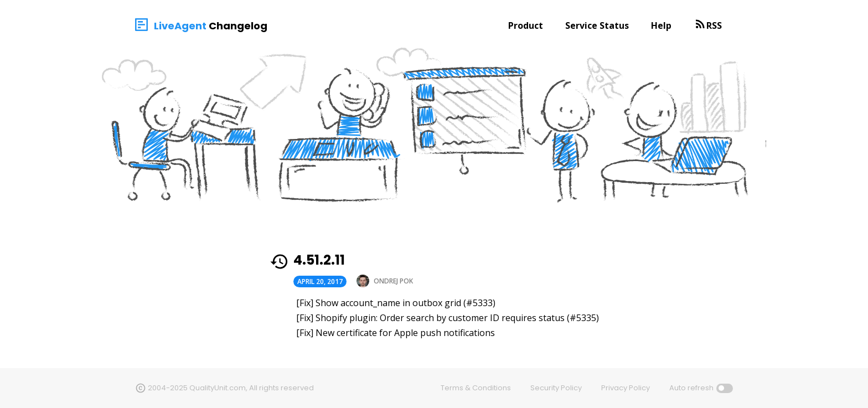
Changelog (238, 26)
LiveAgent (180, 26)
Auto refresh (691, 388)
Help (661, 25)
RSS (714, 25)
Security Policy (556, 388)
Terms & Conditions (476, 388)
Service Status (597, 25)
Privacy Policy (626, 388)
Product (526, 25)
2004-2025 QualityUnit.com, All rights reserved (231, 388)
